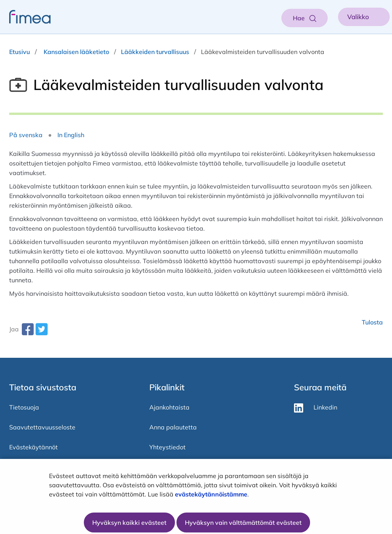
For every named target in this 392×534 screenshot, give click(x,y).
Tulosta (372, 322)
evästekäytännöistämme (211, 494)
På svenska (26, 135)
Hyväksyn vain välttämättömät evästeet (243, 523)
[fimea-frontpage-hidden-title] (25, 17)
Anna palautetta (173, 427)
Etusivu (20, 52)
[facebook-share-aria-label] (28, 332)
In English (71, 135)
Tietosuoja (24, 407)
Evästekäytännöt (33, 447)
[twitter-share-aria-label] (41, 332)
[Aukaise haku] (305, 18)
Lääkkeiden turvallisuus (155, 52)
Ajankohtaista (169, 407)
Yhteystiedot (167, 447)
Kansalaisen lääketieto (76, 52)
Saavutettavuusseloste (42, 427)
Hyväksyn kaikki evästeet (129, 523)
